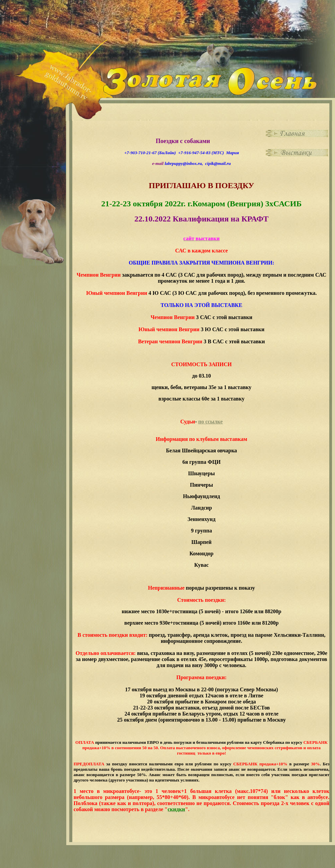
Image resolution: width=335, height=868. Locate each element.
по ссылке (210, 422)
